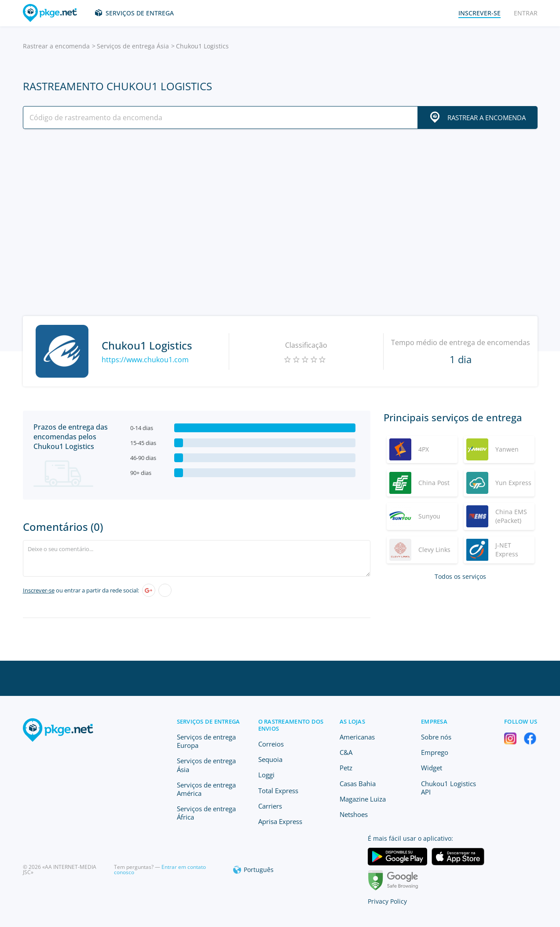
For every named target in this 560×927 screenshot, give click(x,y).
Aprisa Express (280, 821)
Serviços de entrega (140, 13)
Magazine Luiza (363, 799)
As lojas (352, 721)
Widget (432, 768)
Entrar (526, 13)
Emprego (435, 752)
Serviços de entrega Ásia (133, 46)
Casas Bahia (358, 784)
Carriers (270, 806)
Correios (271, 744)
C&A (346, 752)
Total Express (278, 791)
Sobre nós (436, 737)
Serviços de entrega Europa (206, 741)
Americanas (357, 737)
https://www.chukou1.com (145, 360)
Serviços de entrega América (206, 789)
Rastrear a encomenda (56, 46)
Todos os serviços (460, 576)
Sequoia (270, 759)
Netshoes (354, 814)
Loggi (266, 775)
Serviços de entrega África (206, 813)
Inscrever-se (39, 590)
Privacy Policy (387, 901)
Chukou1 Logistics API (448, 788)
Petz (346, 768)
